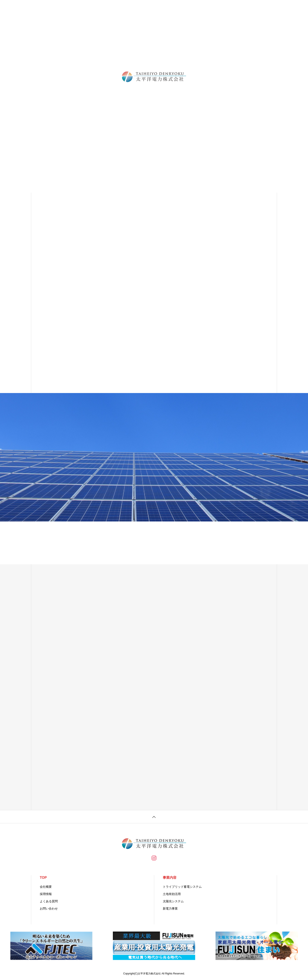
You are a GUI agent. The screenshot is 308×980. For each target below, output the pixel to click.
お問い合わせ (49, 909)
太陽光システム (173, 901)
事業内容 (170, 878)
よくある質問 (49, 901)
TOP (43, 878)
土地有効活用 (172, 894)
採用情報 (46, 894)
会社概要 (46, 887)
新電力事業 (170, 909)
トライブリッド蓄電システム (182, 887)
